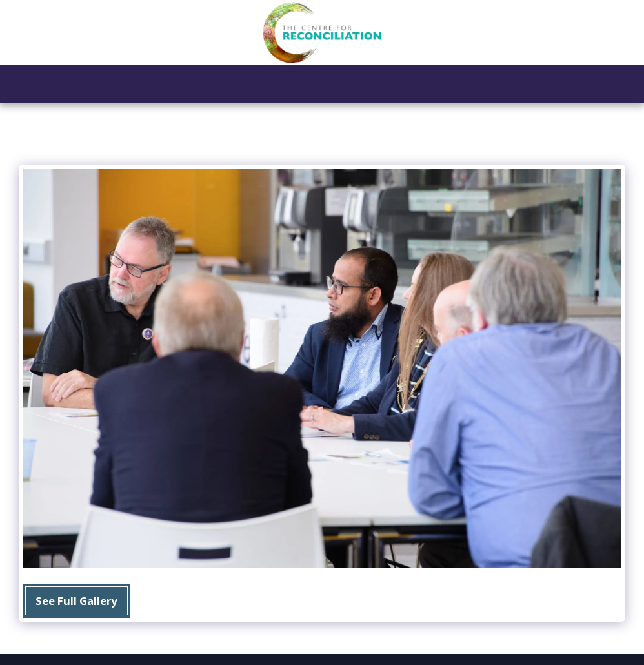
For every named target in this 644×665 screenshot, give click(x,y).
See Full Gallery (76, 601)
